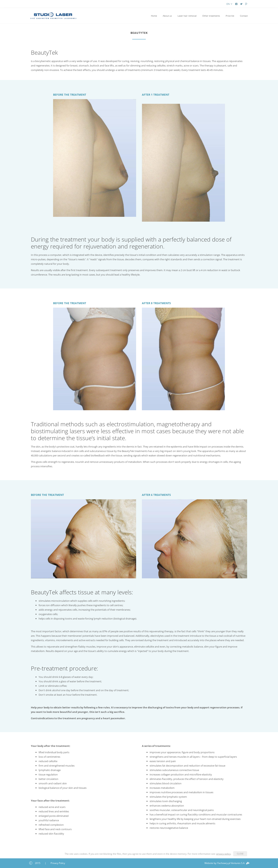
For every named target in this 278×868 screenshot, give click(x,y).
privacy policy (223, 854)
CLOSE (240, 854)
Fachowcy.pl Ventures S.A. (233, 863)
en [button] (230, 4)
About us (167, 16)
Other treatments (211, 16)
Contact (244, 16)
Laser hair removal (187, 16)
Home (154, 16)
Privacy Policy (58, 863)
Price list (230, 16)
